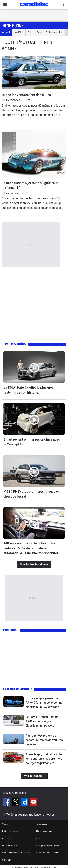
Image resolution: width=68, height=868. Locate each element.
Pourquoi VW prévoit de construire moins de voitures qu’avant (44, 740)
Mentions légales (10, 846)
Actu (39, 32)
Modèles (19, 32)
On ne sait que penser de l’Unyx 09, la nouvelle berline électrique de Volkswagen (44, 703)
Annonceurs (42, 824)
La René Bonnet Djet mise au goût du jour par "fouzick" (32, 185)
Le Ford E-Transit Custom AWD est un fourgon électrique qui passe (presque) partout (42, 722)
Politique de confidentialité (48, 846)
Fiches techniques (55, 32)
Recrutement (8, 838)
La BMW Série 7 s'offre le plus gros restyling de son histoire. (28, 390)
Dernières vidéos (14, 344)
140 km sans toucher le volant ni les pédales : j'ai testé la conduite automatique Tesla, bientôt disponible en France (31, 548)
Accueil (6, 32)
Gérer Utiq (7, 860)
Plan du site (41, 838)
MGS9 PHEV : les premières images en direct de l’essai (32, 494)
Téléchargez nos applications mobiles (31, 815)
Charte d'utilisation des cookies (16, 853)
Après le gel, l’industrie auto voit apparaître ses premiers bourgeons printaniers (44, 759)
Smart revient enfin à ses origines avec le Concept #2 (32, 442)
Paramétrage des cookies (48, 853)
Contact (6, 824)
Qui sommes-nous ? (45, 831)
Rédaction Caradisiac (12, 831)
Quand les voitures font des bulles (26, 95)
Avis (30, 32)
